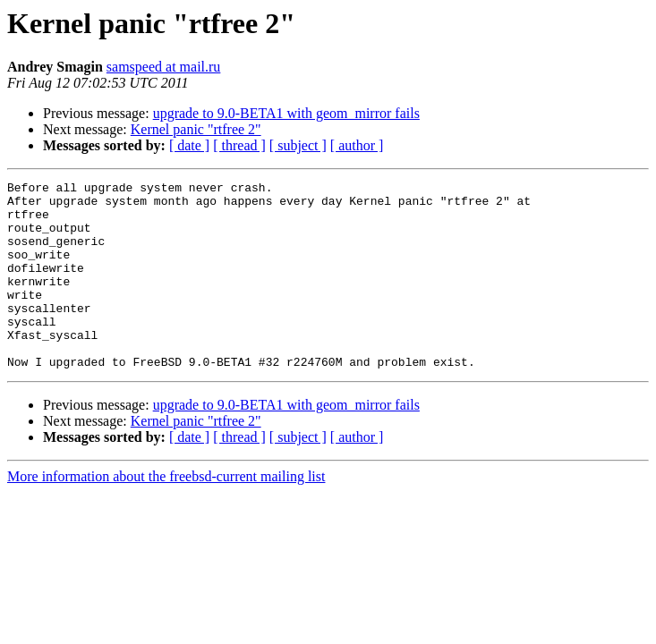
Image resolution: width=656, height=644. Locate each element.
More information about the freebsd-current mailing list (166, 514)
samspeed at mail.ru (164, 67)
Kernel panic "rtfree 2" (196, 129)
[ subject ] (298, 145)
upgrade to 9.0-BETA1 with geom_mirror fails (286, 113)
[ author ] (357, 145)
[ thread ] (239, 145)
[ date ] (189, 145)
